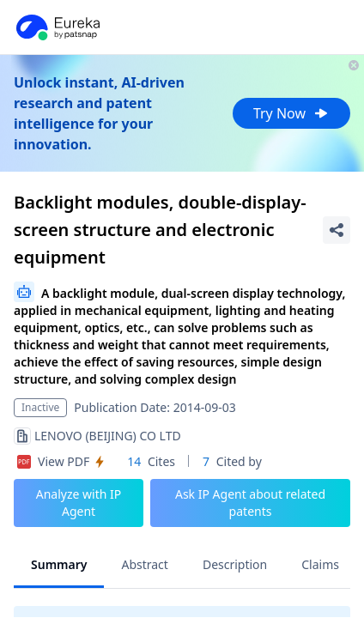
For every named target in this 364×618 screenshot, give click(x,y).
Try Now (291, 113)
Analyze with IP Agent (79, 503)
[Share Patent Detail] (337, 230)
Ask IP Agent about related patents (250, 503)
